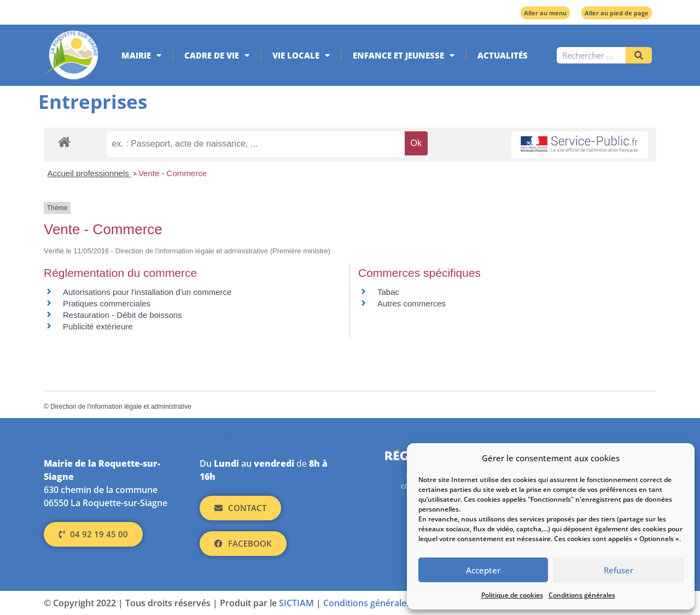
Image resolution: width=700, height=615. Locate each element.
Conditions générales (582, 595)
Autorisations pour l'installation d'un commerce (147, 292)
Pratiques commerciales (107, 303)
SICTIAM (296, 603)
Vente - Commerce (173, 173)
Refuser (619, 570)
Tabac (388, 292)
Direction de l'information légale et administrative (121, 407)
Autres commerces (412, 303)
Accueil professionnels (89, 173)
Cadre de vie (217, 56)
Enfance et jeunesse (404, 56)
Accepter (483, 570)
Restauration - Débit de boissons (122, 315)
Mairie (141, 56)
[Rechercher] (639, 55)
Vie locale (301, 56)
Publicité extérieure (98, 326)
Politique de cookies (512, 595)
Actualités (503, 55)
